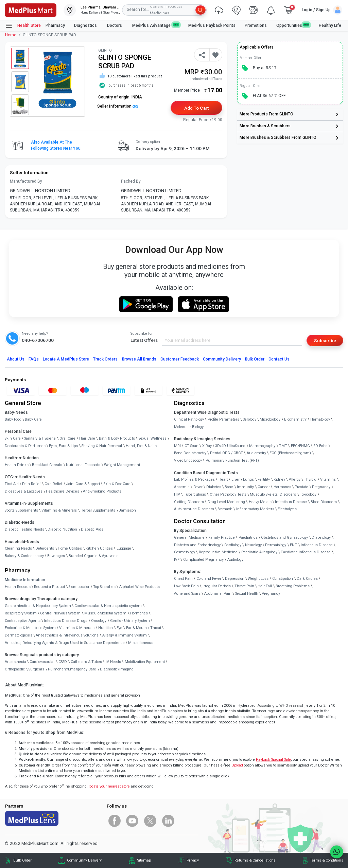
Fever (198, 487)
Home (11, 35)
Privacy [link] (193, 860)
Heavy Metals (260, 502)
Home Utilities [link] (70, 548)
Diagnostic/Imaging (117, 669)
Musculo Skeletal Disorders (273, 494)
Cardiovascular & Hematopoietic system (108, 606)
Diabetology (321, 538)
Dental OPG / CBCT (227, 453)
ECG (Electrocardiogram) (290, 453)
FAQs (34, 359)
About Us (16, 359)
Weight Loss (258, 579)
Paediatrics (248, 538)
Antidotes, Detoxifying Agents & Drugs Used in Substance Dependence (65, 643)
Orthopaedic (15, 669)
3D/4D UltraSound (230, 446)
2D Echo (320, 446)
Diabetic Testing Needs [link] (24, 529)
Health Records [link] (18, 587)
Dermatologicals (19, 635)
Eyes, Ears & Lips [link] (63, 446)
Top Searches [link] (104, 587)
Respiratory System (21, 613)
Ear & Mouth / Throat (144, 628)
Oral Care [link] (67, 438)
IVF (177, 560)
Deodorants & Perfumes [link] (25, 446)
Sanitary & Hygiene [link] (40, 438)
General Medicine (189, 538)
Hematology (320, 419)
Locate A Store (66, 359)
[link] (31, 10)
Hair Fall (265, 586)
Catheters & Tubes (86, 662)
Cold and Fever (209, 579)
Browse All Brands (139, 359)
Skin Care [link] (13, 438)
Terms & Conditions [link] (327, 860)
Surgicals (36, 669)
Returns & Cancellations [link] (255, 860)
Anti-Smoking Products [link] (102, 491)
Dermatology (276, 545)
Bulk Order (255, 359)
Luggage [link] (124, 548)
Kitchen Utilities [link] (99, 548)
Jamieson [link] (127, 510)
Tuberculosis (195, 494)
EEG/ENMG (300, 446)
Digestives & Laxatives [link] (24, 491)
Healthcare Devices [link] (63, 491)
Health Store (23, 26)
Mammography (262, 446)
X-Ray (207, 446)
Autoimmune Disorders (194, 509)
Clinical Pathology (189, 419)
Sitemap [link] (144, 860)
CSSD (63, 662)
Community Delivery (222, 359)
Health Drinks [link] (17, 465)
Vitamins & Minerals (77, 628)
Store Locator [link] (79, 587)
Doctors (115, 25)
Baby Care (33, 419)
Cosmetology (185, 552)
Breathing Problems (293, 586)
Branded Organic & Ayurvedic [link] (94, 556)
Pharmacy (55, 25)
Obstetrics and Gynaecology (284, 538)
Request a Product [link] (49, 587)
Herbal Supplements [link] (98, 510)
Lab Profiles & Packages (194, 479)
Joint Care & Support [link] (83, 484)
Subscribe (325, 340)
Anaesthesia (15, 662)
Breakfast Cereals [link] (47, 465)
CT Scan (192, 446)
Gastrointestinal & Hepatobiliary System (38, 606)
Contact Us (279, 359)
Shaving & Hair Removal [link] (102, 446)
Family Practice (222, 538)
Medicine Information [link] (25, 580)
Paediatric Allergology (259, 552)
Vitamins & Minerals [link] (59, 510)
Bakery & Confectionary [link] (24, 556)
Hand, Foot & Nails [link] (141, 446)
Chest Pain (183, 579)
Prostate (301, 487)
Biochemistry (295, 419)
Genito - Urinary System (130, 621)
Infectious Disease (291, 502)
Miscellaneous (141, 643)
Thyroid (310, 479)
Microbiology (270, 419)
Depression (235, 579)
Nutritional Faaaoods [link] (83, 465)
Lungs (248, 479)
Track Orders (106, 359)
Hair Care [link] (87, 438)
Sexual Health (247, 594)
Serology (250, 419)
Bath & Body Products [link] (117, 438)
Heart (223, 479)
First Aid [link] (12, 484)
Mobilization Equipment (145, 662)
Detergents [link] (45, 548)
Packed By (131, 181)
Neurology (253, 545)
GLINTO (105, 50)
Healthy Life (330, 25)
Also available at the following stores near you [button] (56, 145)
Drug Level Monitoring (226, 502)
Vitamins (328, 479)
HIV (177, 494)
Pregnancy (321, 487)
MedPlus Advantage (156, 25)
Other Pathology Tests (228, 494)
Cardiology (233, 545)
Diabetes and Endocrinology (197, 545)
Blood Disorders (324, 502)
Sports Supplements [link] (21, 510)
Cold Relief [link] (54, 484)
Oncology (99, 621)
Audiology (235, 560)
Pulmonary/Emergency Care (72, 669)
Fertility (264, 479)
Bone (229, 487)
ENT (293, 545)
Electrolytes (287, 509)
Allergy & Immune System (125, 635)
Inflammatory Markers (255, 509)
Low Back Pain (186, 586)
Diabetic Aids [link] (92, 529)
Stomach (225, 509)
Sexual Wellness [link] (153, 438)
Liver (236, 479)
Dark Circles (307, 579)
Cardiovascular (42, 662)
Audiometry (256, 453)
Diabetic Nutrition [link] (62, 529)
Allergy (295, 479)
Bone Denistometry (190, 453)
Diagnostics (86, 25)
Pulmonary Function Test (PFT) (232, 460)
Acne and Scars (187, 594)
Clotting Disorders (189, 502)
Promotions (256, 25)
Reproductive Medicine (218, 552)
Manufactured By (26, 181)
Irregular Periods (217, 586)
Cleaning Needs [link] (18, 548)
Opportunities (293, 25)
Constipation (283, 579)
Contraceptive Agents (23, 621)
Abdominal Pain (218, 594)
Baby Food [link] (13, 419)
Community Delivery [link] (84, 860)
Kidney (279, 479)
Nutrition (106, 628)
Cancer (264, 487)
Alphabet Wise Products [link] (140, 587)
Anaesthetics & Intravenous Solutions (67, 635)
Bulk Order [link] (22, 860)
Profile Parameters (223, 419)
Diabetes (214, 487)
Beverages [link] (56, 556)
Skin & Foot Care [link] (117, 484)
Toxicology (308, 494)
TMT (283, 446)
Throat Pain (244, 586)
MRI (177, 446)
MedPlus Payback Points (212, 25)
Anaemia (182, 487)
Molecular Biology (189, 427)
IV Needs (113, 662)
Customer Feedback (180, 359)
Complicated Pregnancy (203, 560)
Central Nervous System (60, 613)
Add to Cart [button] (196, 108)
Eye (119, 628)
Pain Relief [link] (31, 484)
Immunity (245, 487)
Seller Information (118, 106)
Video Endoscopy (188, 460)
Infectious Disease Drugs (66, 621)
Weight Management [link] (122, 465)
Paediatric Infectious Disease (306, 552)
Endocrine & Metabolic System (30, 628)
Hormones (139, 613)
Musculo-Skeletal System (105, 613)
